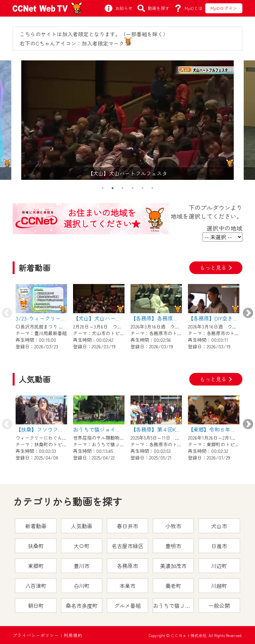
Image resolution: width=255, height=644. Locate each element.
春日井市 (127, 526)
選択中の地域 (224, 228)
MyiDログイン (224, 8)
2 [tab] (113, 188)
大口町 (82, 546)
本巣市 (127, 586)
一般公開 (219, 606)
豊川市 (82, 566)
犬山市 (219, 526)
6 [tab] (152, 188)
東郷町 (36, 566)
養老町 (173, 586)
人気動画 (82, 526)
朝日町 (36, 606)
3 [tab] (123, 188)
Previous (7, 314)
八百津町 (36, 586)
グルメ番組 (127, 606)
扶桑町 (36, 546)
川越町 (219, 586)
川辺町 (219, 566)
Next (248, 314)
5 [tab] (142, 188)
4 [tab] (132, 188)
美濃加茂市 (173, 566)
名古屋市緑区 (127, 546)
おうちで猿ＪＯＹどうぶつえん (173, 606)
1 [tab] (103, 188)
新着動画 (36, 526)
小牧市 (173, 526)
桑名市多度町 (82, 606)
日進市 (219, 546)
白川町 (82, 586)
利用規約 (73, 635)
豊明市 (173, 546)
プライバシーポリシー (36, 635)
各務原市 (127, 566)
